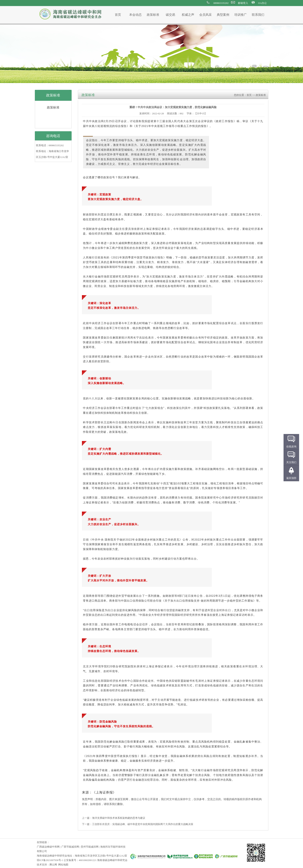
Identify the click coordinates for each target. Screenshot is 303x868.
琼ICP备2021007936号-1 (50, 860)
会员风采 (206, 15)
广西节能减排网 (70, 847)
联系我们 (258, 15)
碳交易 (170, 15)
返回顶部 (291, 478)
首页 (118, 15)
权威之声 (188, 15)
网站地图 (63, 865)
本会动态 (135, 15)
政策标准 (153, 15)
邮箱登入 (243, 3)
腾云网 (53, 865)
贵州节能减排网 (90, 847)
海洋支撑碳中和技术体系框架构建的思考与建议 (119, 818)
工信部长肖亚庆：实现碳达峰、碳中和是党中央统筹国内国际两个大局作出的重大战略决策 (143, 824)
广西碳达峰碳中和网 (48, 847)
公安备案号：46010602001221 (80, 860)
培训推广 (241, 15)
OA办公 (263, 3)
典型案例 (223, 15)
